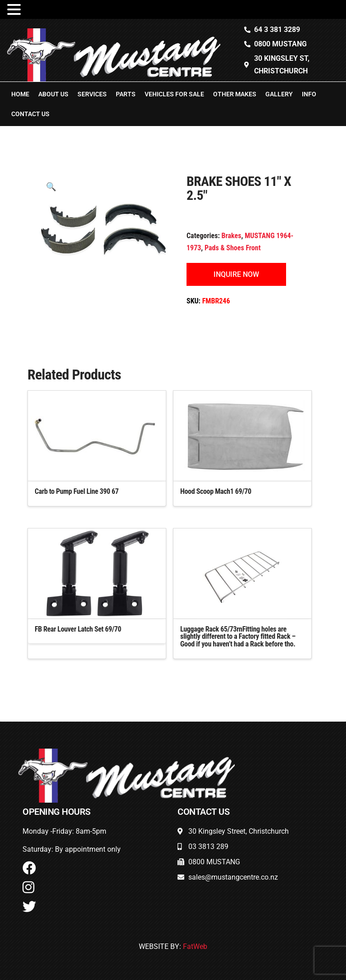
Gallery (279, 94)
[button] (51, 187)
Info (309, 94)
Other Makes (235, 94)
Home (20, 94)
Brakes (232, 236)
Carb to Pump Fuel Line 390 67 (77, 491)
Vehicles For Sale (174, 94)
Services (92, 94)
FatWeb (195, 946)
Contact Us (30, 114)
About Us (53, 94)
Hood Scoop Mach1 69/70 (216, 491)
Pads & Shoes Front (233, 248)
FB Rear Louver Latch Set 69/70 (78, 629)
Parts (126, 94)
